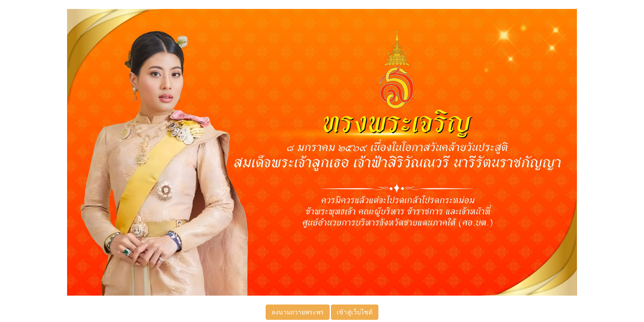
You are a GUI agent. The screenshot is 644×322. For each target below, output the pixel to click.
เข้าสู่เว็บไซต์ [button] (355, 312)
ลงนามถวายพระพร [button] (298, 312)
